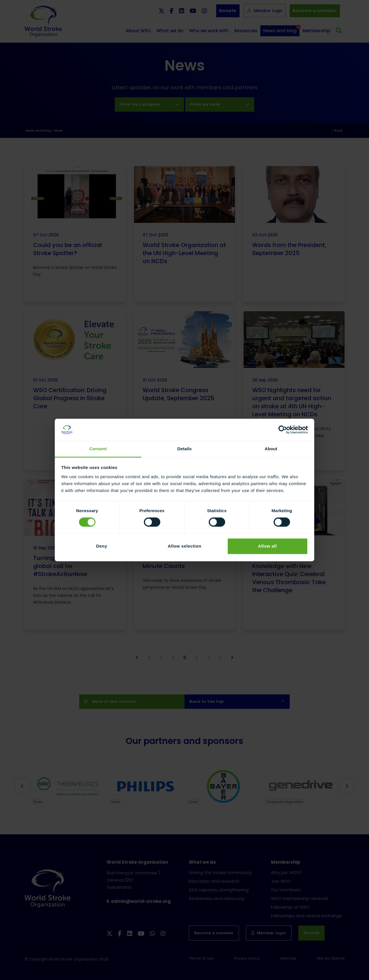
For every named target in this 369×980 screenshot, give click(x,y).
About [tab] (271, 449)
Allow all (267, 546)
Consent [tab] (98, 449)
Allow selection (185, 546)
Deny (102, 546)
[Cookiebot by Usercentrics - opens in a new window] (283, 430)
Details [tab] (184, 449)
